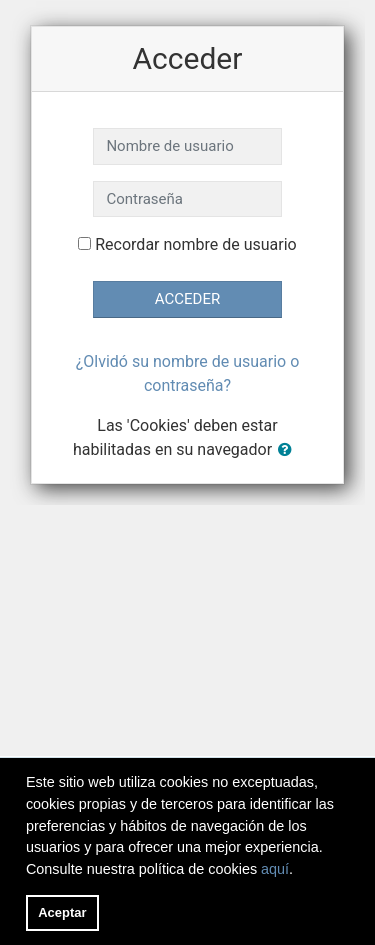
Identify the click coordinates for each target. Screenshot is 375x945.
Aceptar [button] (62, 912)
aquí (275, 869)
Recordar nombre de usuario (195, 244)
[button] (289, 450)
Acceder (187, 299)
